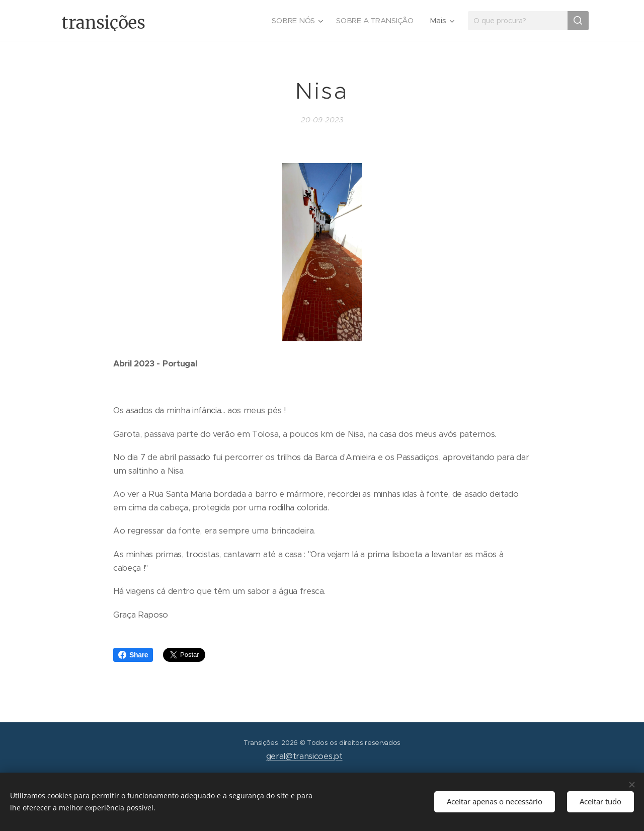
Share (133, 655)
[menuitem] (296, 21)
